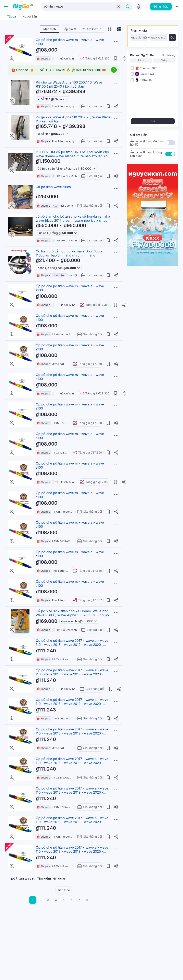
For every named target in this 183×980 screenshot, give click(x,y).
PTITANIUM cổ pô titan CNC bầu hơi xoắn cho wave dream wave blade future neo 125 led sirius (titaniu (74, 156)
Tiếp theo (64, 890)
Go (172, 37)
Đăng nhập (161, 6)
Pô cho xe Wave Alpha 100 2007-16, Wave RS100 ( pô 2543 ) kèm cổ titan (69, 84)
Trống (164, 61)
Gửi (153, 121)
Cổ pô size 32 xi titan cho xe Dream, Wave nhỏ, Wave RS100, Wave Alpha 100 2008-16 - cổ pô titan (73, 615)
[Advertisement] (64, 936)
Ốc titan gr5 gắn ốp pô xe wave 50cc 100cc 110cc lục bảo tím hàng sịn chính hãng (69, 253)
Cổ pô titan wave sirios (53, 187)
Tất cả (141, 61)
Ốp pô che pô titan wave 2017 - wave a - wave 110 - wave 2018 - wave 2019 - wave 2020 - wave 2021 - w (72, 645)
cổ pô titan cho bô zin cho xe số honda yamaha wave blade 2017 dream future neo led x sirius (73, 218)
